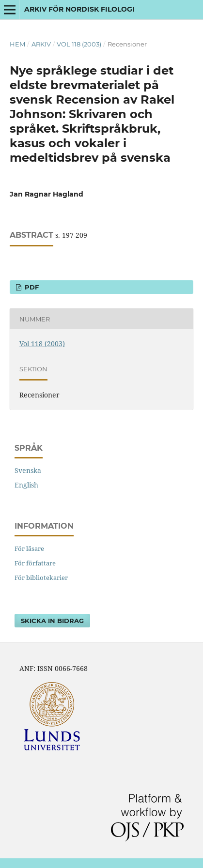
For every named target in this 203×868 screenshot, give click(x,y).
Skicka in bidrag (52, 621)
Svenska (28, 470)
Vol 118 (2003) (79, 44)
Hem (17, 44)
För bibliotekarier (41, 578)
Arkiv (41, 44)
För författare (35, 563)
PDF (31, 287)
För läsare (29, 548)
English (26, 485)
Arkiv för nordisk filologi (79, 9)
